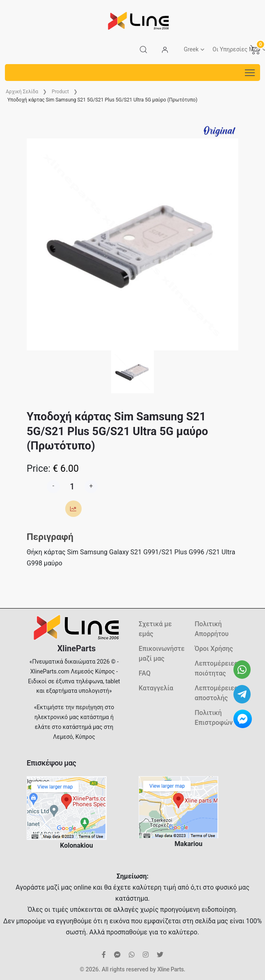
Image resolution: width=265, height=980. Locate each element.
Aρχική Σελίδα (22, 92)
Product (60, 92)
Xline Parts (170, 969)
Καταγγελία (156, 688)
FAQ (145, 673)
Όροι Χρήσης (214, 649)
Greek (191, 49)
